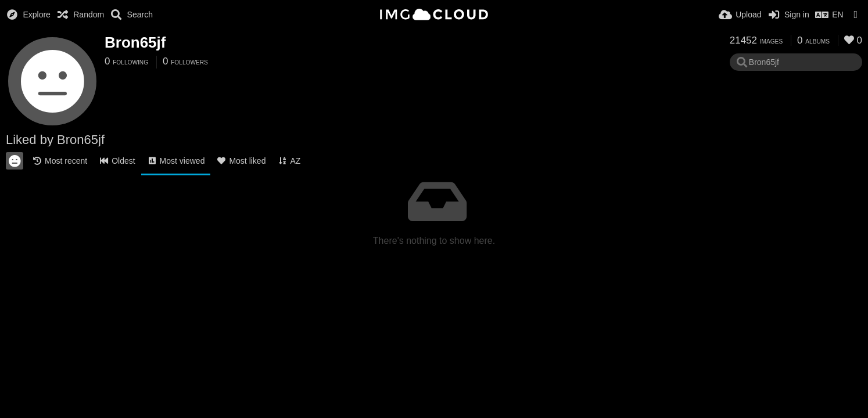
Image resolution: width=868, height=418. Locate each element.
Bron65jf (135, 42)
